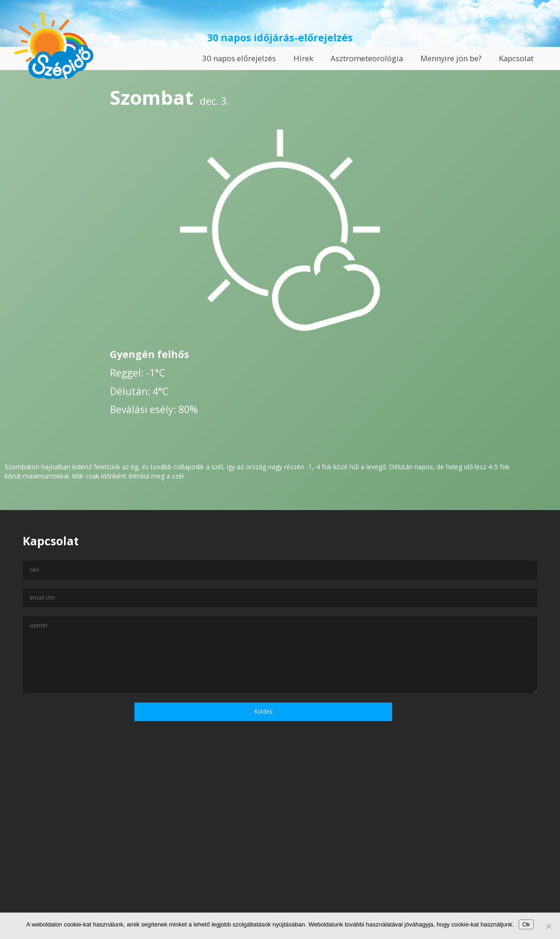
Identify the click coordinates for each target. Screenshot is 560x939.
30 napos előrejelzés (239, 58)
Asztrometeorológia (367, 58)
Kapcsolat (516, 58)
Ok (526, 924)
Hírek (303, 58)
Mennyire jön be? (451, 58)
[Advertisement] (280, 850)
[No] (548, 926)
